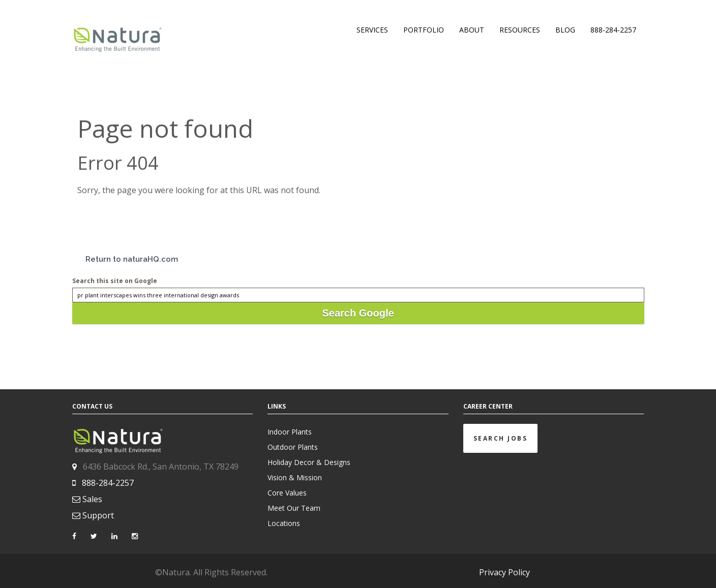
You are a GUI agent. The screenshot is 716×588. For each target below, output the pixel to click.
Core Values (287, 493)
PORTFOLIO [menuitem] (424, 30)
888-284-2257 (108, 483)
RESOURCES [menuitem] (520, 30)
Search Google (358, 313)
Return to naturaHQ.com (132, 259)
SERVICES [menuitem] (372, 30)
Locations (284, 523)
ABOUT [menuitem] (472, 30)
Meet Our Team (294, 508)
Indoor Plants (290, 432)
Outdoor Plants (293, 447)
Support (98, 515)
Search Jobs (501, 438)
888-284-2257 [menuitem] (613, 30)
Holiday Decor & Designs (309, 462)
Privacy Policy (504, 572)
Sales (92, 499)
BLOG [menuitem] (565, 30)
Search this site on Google (115, 281)
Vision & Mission (295, 477)
